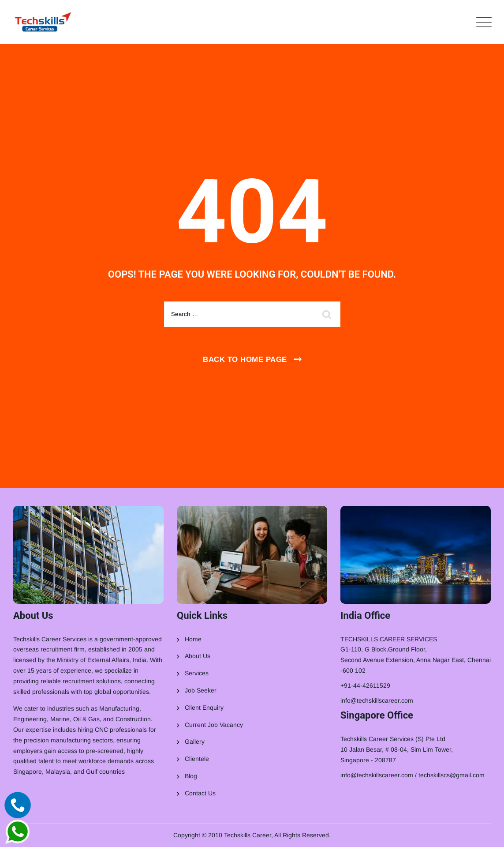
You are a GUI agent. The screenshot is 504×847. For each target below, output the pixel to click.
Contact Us (200, 793)
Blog (191, 776)
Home (193, 639)
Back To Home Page (245, 360)
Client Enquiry (204, 708)
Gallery (195, 742)
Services (197, 673)
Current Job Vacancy (214, 725)
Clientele (197, 759)
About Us (198, 656)
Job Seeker (201, 690)
